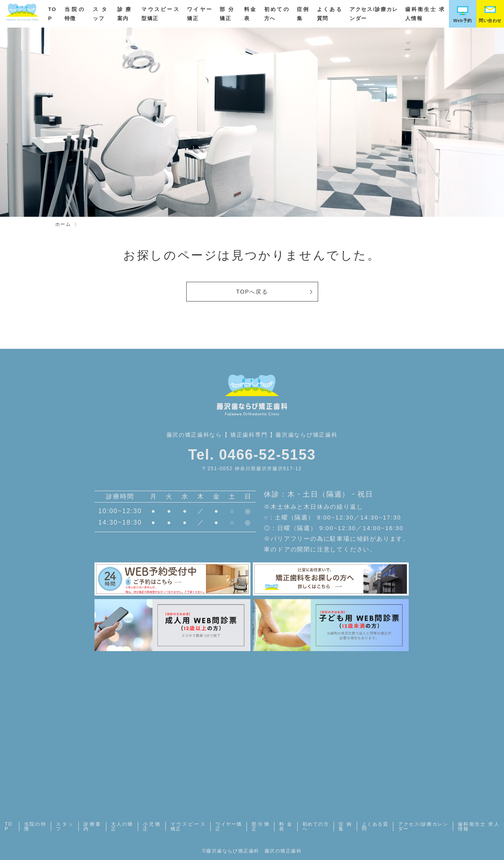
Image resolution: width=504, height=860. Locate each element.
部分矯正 (260, 826)
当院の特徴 (35, 826)
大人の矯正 (122, 826)
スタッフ (65, 826)
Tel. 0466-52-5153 (252, 455)
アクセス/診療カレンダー (423, 826)
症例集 (345, 826)
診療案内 (92, 826)
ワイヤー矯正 (229, 826)
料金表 (286, 826)
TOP (8, 826)
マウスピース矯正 (188, 826)
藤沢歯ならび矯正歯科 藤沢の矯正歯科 (254, 851)
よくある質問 (375, 826)
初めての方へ (316, 826)
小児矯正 (152, 826)
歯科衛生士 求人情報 (479, 826)
